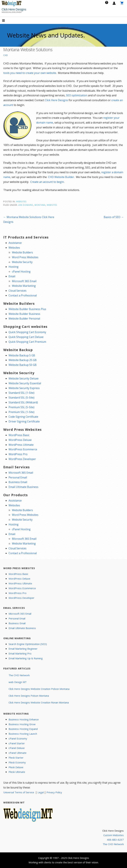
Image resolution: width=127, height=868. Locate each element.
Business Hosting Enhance (24, 719)
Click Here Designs (14, 9)
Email (12, 276)
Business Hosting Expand (23, 729)
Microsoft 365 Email (24, 281)
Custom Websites (114, 835)
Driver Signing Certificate (24, 421)
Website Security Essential (25, 383)
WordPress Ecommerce (23, 449)
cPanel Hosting (21, 272)
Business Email (18, 482)
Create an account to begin (47, 182)
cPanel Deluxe (17, 748)
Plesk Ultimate (17, 772)
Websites (21, 201)
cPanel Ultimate (18, 753)
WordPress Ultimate (21, 445)
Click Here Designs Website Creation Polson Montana (39, 689)
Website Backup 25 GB (23, 360)
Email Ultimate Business (23, 487)
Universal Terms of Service (19, 792)
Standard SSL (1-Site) (21, 393)
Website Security (22, 262)
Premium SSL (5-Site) (21, 407)
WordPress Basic (19, 435)
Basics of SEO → (114, 217)
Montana (40, 205)
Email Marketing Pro (20, 653)
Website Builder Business (24, 314)
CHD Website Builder (61, 177)
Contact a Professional (23, 295)
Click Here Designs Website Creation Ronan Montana (39, 702)
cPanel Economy (18, 738)
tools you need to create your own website (30, 73)
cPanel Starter (17, 743)
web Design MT (18, 682)
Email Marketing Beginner (23, 649)
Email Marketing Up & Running (26, 658)
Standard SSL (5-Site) (21, 398)
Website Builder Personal (24, 319)
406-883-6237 (115, 840)
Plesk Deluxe (16, 767)
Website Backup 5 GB (22, 355)
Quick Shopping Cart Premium (27, 342)
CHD (6, 55)
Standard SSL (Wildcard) (23, 402)
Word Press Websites (25, 257)
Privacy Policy (54, 792)
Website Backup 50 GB (23, 365)
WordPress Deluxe (20, 440)
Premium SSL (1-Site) (21, 412)
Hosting (14, 267)
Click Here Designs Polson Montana (29, 696)
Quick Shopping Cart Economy (27, 332)
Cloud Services (18, 291)
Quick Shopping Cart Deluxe (26, 337)
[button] (6, 21)
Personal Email (18, 477)
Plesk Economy (17, 762)
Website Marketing (24, 286)
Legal (41, 792)
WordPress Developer (22, 459)
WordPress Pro (18, 454)
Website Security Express (24, 388)
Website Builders (22, 252)
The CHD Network (19, 675)
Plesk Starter (16, 758)
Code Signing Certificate (23, 417)
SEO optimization (77, 95)
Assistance (15, 243)
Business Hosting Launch (23, 734)
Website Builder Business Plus (27, 309)
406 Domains (26, 205)
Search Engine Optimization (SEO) (28, 644)
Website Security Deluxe (24, 378)
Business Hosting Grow (22, 724)
